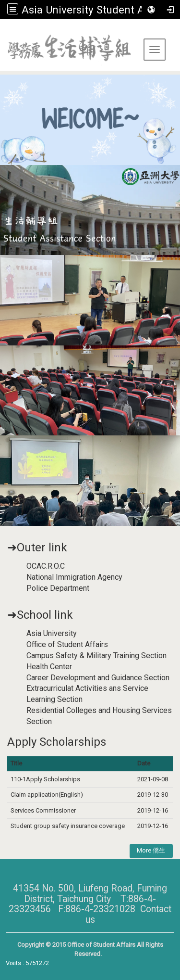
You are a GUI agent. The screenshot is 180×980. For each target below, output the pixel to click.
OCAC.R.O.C (46, 566)
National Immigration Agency (74, 577)
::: (4, 31)
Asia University (52, 633)
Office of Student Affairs (67, 644)
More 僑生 (151, 850)
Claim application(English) (47, 795)
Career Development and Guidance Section (98, 678)
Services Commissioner (44, 810)
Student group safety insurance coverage (68, 826)
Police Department (58, 588)
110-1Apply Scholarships (45, 779)
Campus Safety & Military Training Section (96, 655)
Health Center (49, 667)
